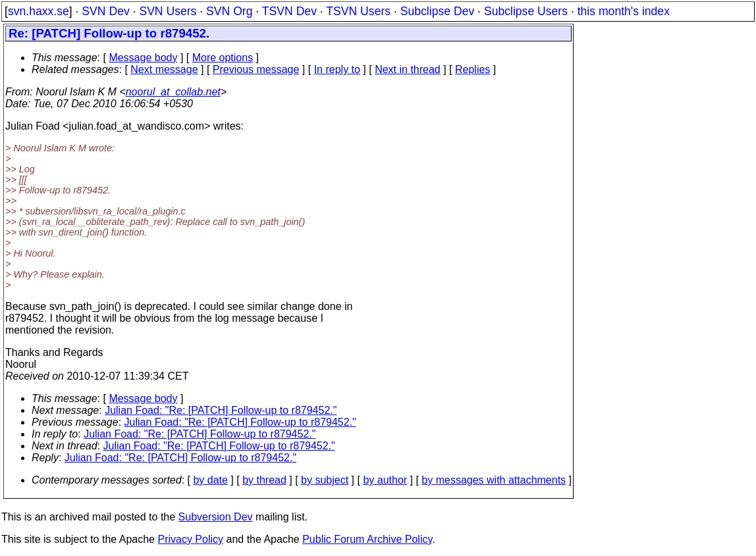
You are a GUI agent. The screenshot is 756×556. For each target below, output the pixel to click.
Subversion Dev (216, 517)
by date (210, 480)
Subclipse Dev (437, 11)
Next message (164, 69)
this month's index (624, 11)
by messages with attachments (494, 480)
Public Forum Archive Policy (367, 539)
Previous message (256, 69)
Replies (472, 69)
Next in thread (408, 69)
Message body (143, 58)
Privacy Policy (190, 539)
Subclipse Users (526, 11)
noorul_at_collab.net (173, 92)
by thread (264, 480)
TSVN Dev (289, 11)
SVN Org (229, 11)
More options (223, 58)
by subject (325, 480)
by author (385, 480)
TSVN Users (358, 11)
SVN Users (168, 11)
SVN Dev (105, 11)
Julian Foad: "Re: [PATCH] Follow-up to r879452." (221, 410)
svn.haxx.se (39, 11)
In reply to (337, 69)
